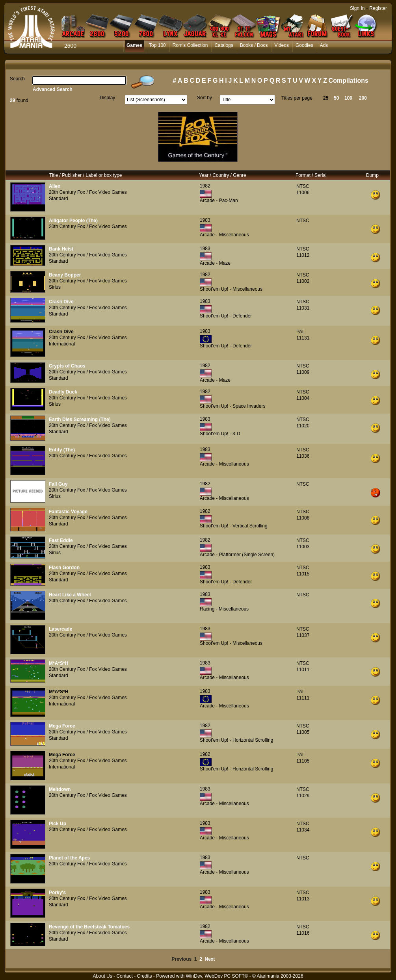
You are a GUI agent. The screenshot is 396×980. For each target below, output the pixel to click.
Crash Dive (61, 302)
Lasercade (60, 629)
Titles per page (297, 98)
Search (17, 79)
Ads (324, 45)
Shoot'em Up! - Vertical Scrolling (234, 526)
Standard (59, 199)
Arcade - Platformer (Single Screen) (237, 555)
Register (378, 8)
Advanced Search (53, 89)
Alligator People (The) (73, 221)
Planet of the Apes (69, 858)
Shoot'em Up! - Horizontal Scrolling (236, 740)
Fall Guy (58, 484)
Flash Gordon (64, 568)
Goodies (304, 45)
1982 (205, 186)
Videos (281, 45)
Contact (124, 976)
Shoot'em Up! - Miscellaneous (231, 289)
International (62, 344)
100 (348, 98)
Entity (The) (62, 450)
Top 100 (157, 45)
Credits (144, 976)
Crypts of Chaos (67, 366)
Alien (55, 186)
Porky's (57, 893)
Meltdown (60, 789)
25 (326, 98)
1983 (205, 220)
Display (107, 98)
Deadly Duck (63, 392)
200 (363, 98)
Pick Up (58, 824)
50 (336, 98)
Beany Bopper (65, 275)
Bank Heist (61, 249)
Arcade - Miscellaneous (224, 235)
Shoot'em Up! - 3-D (220, 434)
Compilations (349, 81)
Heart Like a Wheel (70, 595)
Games (134, 45)
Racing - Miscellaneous (224, 609)
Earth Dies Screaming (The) (80, 419)
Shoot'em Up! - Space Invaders (232, 406)
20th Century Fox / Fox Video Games (88, 192)
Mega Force (62, 726)
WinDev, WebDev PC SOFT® (217, 976)
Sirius (55, 287)
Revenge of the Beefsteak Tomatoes (89, 927)
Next (210, 959)
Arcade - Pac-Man (219, 200)
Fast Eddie (61, 540)
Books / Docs (254, 45)
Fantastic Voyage (68, 512)
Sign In (357, 8)
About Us (102, 976)
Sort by (205, 98)
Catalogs (224, 45)
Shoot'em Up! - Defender (226, 316)
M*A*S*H (59, 663)
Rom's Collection (190, 45)
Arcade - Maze (215, 263)
